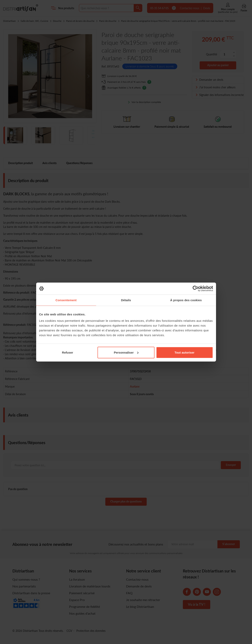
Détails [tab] (126, 300)
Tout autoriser (184, 352)
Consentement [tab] (66, 300)
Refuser (68, 352)
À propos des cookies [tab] (186, 300)
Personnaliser (126, 352)
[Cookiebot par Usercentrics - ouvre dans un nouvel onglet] (196, 289)
